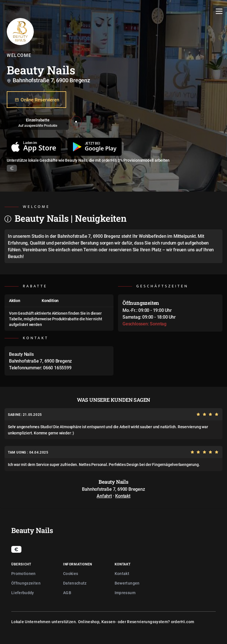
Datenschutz (75, 583)
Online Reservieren (36, 100)
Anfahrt (104, 496)
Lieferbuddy (23, 593)
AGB (67, 593)
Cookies (71, 573)
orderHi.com (183, 622)
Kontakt (123, 496)
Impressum (125, 593)
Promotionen (24, 573)
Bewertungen (127, 583)
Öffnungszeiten (26, 583)
